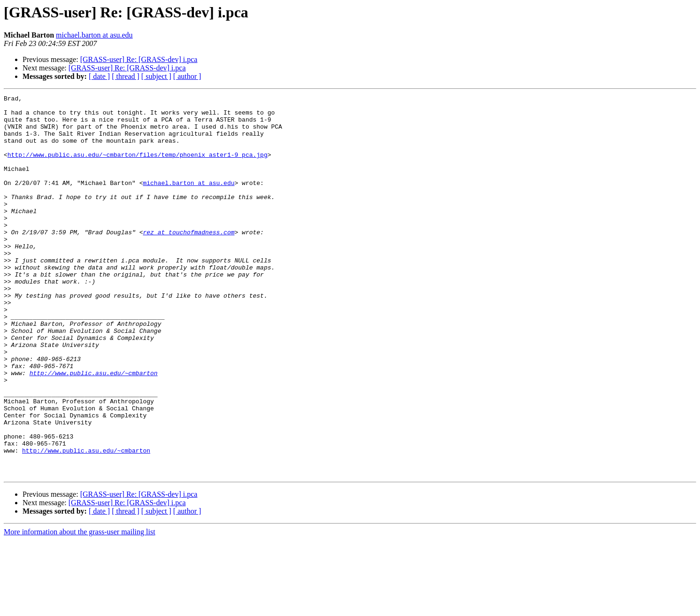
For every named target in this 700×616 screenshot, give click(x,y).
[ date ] (99, 76)
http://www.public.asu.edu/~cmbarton (94, 429)
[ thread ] (126, 76)
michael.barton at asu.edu (94, 35)
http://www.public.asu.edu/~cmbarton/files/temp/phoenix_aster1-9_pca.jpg (138, 167)
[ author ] (187, 76)
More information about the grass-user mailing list (80, 608)
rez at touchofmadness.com (188, 260)
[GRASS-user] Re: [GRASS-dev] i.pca (139, 59)
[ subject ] (156, 76)
